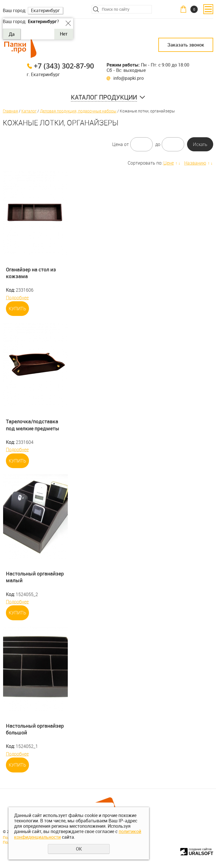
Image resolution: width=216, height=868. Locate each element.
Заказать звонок (186, 45)
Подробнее (17, 298)
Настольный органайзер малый (35, 577)
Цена (118, 144)
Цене (169, 163)
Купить (17, 309)
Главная (10, 111)
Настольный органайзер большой (35, 729)
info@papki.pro (129, 78)
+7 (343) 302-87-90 (64, 66)
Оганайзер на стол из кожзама (31, 273)
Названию (195, 163)
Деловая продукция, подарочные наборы (78, 111)
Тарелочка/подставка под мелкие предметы (33, 425)
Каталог (29, 111)
